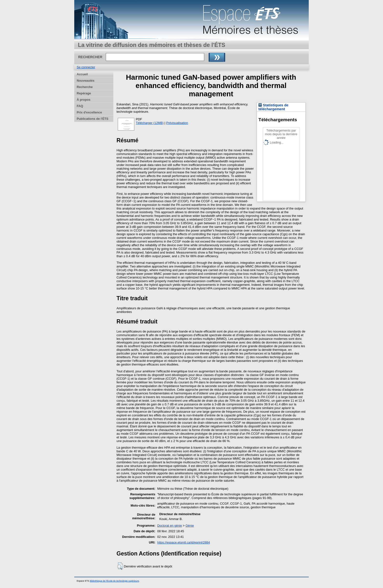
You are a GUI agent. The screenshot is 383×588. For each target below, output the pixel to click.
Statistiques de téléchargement (273, 107)
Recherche (85, 87)
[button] (120, 566)
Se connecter (86, 67)
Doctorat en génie (170, 526)
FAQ (80, 106)
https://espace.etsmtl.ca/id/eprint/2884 (184, 542)
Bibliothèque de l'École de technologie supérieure (114, 581)
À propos (84, 100)
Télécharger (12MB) (150, 123)
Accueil (82, 74)
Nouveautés (86, 81)
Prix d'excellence (89, 112)
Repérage (84, 93)
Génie (190, 526)
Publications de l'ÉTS (93, 119)
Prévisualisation (177, 123)
